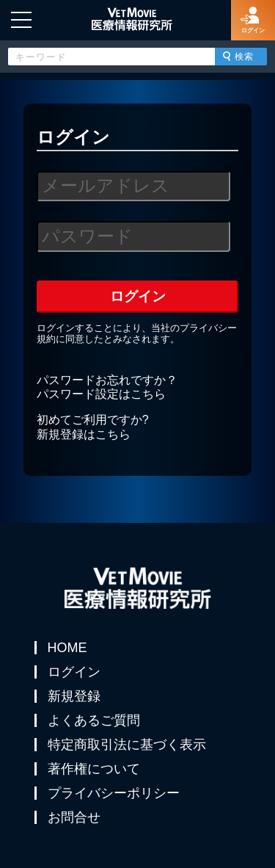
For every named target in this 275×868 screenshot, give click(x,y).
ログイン (74, 672)
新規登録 (74, 696)
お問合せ (74, 817)
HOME (67, 648)
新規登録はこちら (84, 434)
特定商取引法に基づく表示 (127, 745)
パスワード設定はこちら (101, 394)
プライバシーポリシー (114, 793)
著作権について (94, 769)
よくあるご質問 (94, 720)
